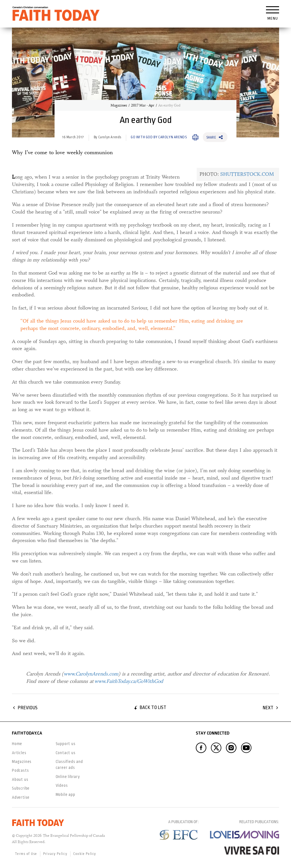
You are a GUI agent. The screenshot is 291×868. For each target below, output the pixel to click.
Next (268, 708)
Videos (62, 785)
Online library (68, 777)
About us (20, 779)
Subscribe (21, 788)
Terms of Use (26, 854)
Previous (28, 708)
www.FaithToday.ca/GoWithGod (129, 681)
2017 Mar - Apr (143, 105)
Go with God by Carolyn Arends (159, 137)
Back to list (153, 707)
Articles (19, 753)
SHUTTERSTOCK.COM (247, 174)
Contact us (66, 753)
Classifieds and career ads (69, 765)
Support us (66, 744)
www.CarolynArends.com (91, 674)
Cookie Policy (85, 854)
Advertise (21, 797)
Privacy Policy (55, 854)
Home (17, 744)
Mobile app (66, 794)
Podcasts (20, 770)
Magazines (119, 105)
